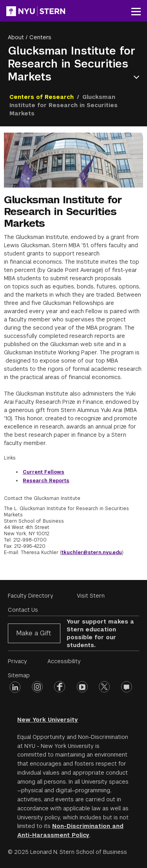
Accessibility (64, 661)
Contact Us (23, 610)
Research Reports (46, 481)
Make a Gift (34, 633)
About (16, 37)
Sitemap (19, 675)
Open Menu (138, 77)
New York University (48, 720)
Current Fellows (44, 472)
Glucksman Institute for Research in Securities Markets (72, 64)
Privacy (17, 661)
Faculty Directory (31, 596)
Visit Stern (91, 596)
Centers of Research (42, 97)
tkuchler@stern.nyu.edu (92, 553)
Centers (40, 37)
